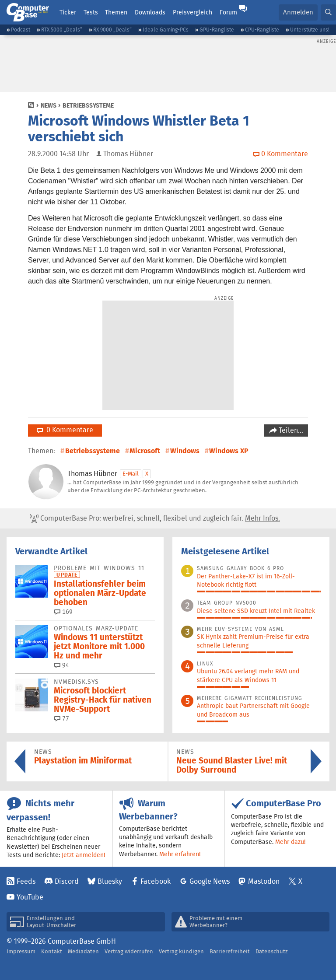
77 (62, 718)
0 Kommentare (65, 430)
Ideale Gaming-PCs (166, 30)
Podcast (21, 30)
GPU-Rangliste (217, 30)
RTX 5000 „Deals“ (62, 30)
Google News (210, 881)
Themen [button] (116, 12)
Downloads (150, 12)
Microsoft (145, 451)
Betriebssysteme (88, 105)
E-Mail (131, 474)
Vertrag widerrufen (129, 951)
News (49, 105)
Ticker (68, 12)
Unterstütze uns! (310, 30)
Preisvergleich (192, 12)
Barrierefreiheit (230, 951)
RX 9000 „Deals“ (112, 30)
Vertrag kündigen (181, 951)
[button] (328, 12)
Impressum (21, 951)
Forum (228, 12)
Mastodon (264, 881)
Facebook (156, 881)
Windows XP (229, 451)
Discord (67, 881)
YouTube (30, 897)
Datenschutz (272, 951)
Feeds (26, 881)
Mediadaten (83, 951)
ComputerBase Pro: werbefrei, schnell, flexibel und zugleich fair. (155, 518)
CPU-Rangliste (262, 30)
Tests (91, 12)
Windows (185, 451)
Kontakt (52, 951)
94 (62, 665)
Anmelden (298, 12)
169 (63, 612)
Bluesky (110, 881)
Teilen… (290, 430)
